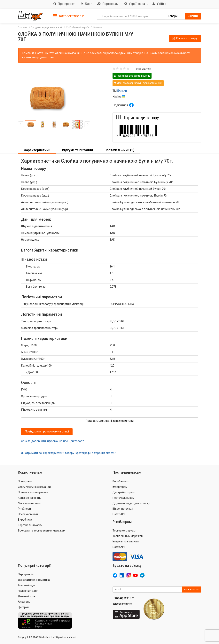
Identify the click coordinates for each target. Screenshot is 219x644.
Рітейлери (24, 509)
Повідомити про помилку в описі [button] (47, 431)
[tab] (69, 16)
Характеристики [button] (37, 150)
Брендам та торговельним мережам (42, 531)
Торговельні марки (30, 525)
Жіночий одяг (27, 585)
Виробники (25, 520)
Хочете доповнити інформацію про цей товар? (52, 441)
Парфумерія (26, 574)
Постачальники (28, 514)
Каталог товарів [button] (69, 16)
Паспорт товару (184, 38)
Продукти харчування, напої (47, 27)
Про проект (25, 481)
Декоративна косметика (34, 580)
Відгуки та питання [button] (77, 150)
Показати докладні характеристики (109, 421)
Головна (23, 27)
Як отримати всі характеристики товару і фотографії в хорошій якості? (68, 453)
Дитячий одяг (27, 596)
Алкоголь (24, 602)
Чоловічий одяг (28, 591)
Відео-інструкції (123, 509)
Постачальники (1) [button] (119, 150)
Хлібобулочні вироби (78, 27)
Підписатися (192, 590)
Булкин (122, 91)
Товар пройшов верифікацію (132, 76)
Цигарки (23, 607)
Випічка (98, 27)
